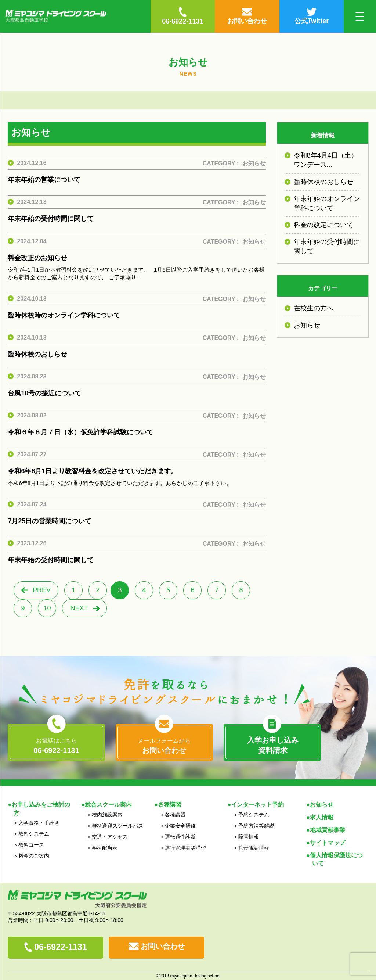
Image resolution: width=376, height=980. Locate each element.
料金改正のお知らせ (37, 258)
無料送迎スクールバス (117, 826)
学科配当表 (105, 848)
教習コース (31, 845)
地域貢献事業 (328, 830)
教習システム (34, 834)
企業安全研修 (180, 826)
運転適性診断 (180, 837)
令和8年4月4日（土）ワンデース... (326, 160)
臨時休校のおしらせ (37, 354)
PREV (42, 590)
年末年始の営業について (44, 180)
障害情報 (249, 837)
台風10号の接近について (44, 393)
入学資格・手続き (39, 823)
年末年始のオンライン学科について (327, 203)
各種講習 (175, 815)
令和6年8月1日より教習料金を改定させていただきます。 (93, 471)
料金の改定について (323, 225)
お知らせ (254, 163)
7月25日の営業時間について (50, 521)
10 (47, 608)
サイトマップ (328, 843)
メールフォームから (164, 746)
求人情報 (322, 817)
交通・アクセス (110, 837)
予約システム (254, 815)
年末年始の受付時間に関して (51, 219)
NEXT (79, 608)
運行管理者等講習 (185, 848)
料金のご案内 (34, 856)
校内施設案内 (107, 815)
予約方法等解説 (256, 826)
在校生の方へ (314, 308)
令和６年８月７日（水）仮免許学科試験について (80, 432)
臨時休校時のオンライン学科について (64, 315)
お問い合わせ (163, 946)
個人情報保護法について (336, 859)
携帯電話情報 (254, 848)
